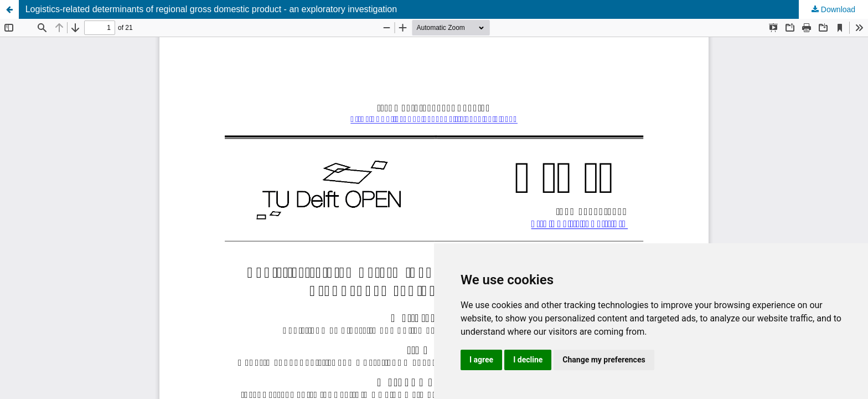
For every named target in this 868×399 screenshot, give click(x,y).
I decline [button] (528, 360)
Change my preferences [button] (604, 360)
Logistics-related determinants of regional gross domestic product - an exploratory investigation (211, 9)
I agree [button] (481, 360)
